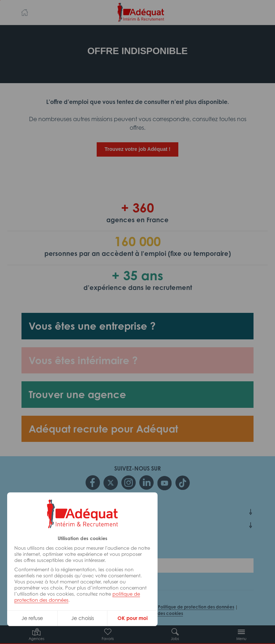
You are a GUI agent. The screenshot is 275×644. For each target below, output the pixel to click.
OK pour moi (132, 618)
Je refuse (32, 618)
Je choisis (83, 618)
